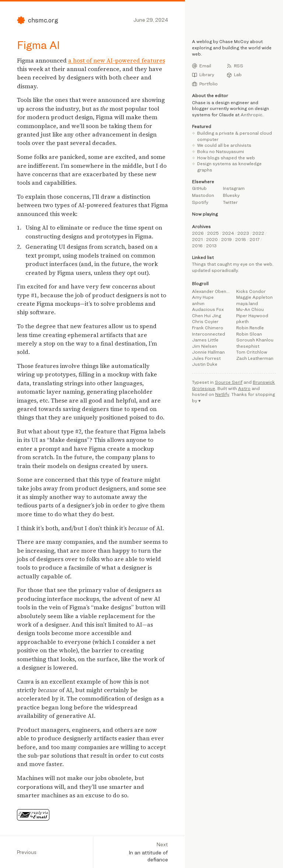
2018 (241, 239)
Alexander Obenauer (212, 291)
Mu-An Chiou (250, 309)
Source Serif (229, 382)
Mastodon (203, 195)
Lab (234, 75)
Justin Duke (205, 364)
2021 (197, 239)
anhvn (198, 303)
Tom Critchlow (252, 352)
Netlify (222, 394)
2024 (228, 233)
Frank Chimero (208, 328)
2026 (198, 233)
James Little (205, 340)
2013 (211, 246)
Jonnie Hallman (208, 352)
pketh (242, 321)
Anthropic (251, 115)
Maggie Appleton (254, 297)
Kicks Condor (251, 291)
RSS (235, 66)
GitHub (199, 188)
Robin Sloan (249, 334)
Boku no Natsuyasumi (221, 151)
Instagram (234, 188)
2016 (197, 246)
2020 (212, 239)
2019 (226, 239)
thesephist (248, 346)
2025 (213, 233)
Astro (244, 388)
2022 (258, 233)
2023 (243, 233)
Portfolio (205, 84)
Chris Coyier (205, 321)
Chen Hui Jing (207, 316)
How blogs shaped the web (226, 158)
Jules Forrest (206, 358)
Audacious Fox (208, 309)
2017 (254, 239)
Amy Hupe (203, 297)
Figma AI (38, 45)
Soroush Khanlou (255, 340)
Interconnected (209, 334)
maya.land (247, 303)
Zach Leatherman (255, 358)
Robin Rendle (250, 328)
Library (203, 75)
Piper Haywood (252, 316)
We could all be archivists (224, 145)
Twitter (230, 202)
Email (202, 66)
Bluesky (231, 195)
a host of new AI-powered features (117, 61)
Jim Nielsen (205, 346)
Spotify (200, 202)
